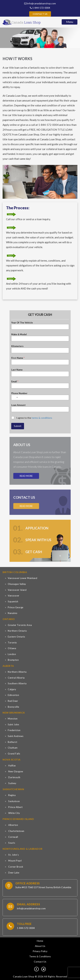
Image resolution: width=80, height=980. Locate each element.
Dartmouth (14, 777)
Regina (12, 795)
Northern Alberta (17, 672)
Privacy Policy (40, 951)
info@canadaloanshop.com (40, 3)
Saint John (13, 724)
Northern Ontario (17, 631)
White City (14, 813)
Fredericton (14, 730)
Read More (26, 476)
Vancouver (14, 596)
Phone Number (19, 393)
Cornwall (13, 837)
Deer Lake (14, 873)
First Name (18, 358)
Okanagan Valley (17, 584)
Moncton (13, 719)
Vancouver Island (17, 590)
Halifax (12, 766)
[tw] (44, 969)
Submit (18, 426)
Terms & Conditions (40, 956)
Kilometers (17, 346)
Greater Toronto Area (20, 625)
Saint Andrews (16, 736)
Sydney (12, 783)
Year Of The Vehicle (22, 323)
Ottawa (12, 648)
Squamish (13, 601)
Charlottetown (16, 831)
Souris (12, 843)
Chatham (13, 748)
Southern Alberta (17, 683)
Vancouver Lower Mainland (22, 578)
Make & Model (19, 334)
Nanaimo (13, 613)
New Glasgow (16, 771)
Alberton (13, 825)
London (12, 654)
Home (40, 941)
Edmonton (13, 695)
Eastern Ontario (17, 637)
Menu (70, 22)
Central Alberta (16, 678)
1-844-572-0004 (40, 8)
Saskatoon (14, 801)
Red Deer (13, 701)
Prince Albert (15, 807)
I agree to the (34, 418)
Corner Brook (16, 867)
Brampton (13, 660)
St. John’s (13, 855)
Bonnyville (13, 707)
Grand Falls (14, 754)
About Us (40, 946)
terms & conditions (42, 418)
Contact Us (40, 14)
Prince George (16, 607)
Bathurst (12, 742)
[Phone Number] (40, 397)
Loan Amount (18, 405)
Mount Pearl (15, 861)
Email (15, 381)
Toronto (12, 643)
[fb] (36, 969)
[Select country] (15, 397)
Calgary (12, 689)
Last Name (17, 370)
